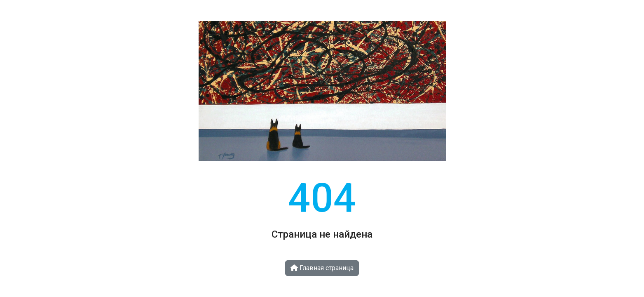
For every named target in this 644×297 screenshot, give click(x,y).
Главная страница (322, 268)
